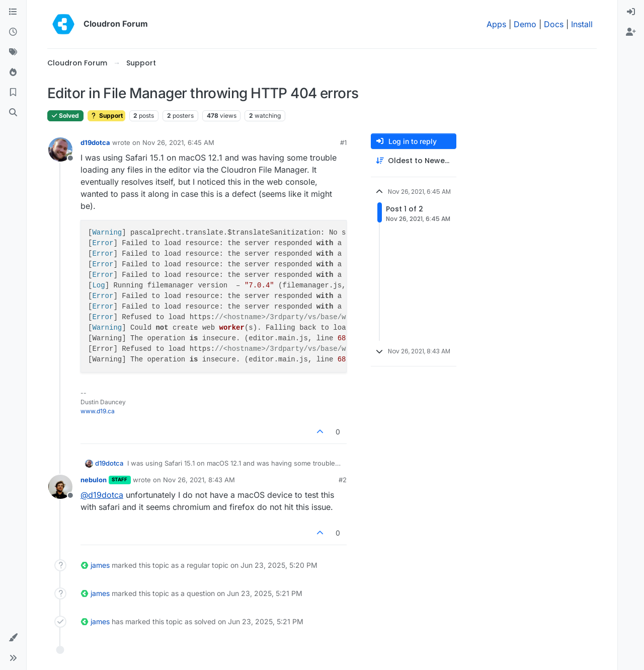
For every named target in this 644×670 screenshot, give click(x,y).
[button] (13, 638)
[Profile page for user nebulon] (60, 487)
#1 (343, 142)
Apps (496, 24)
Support (106, 116)
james (100, 565)
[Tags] (13, 52)
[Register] (631, 32)
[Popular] (13, 72)
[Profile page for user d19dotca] (60, 150)
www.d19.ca (98, 411)
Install (582, 24)
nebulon (94, 480)
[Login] (631, 12)
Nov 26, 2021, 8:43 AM (199, 480)
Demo (525, 24)
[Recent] (13, 32)
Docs (554, 24)
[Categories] (13, 12)
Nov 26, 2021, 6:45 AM (178, 142)
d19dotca (95, 142)
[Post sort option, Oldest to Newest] (414, 161)
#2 (343, 480)
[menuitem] (631, 12)
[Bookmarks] (13, 93)
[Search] (13, 113)
